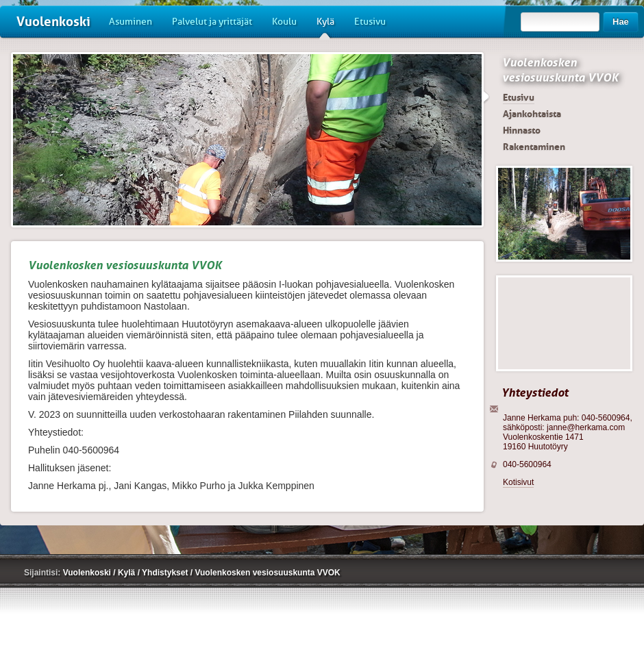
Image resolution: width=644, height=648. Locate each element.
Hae (621, 22)
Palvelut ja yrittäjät (212, 22)
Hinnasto (522, 130)
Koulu (284, 22)
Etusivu (370, 22)
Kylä (325, 27)
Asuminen (131, 22)
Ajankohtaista (532, 114)
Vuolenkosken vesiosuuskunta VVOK (560, 70)
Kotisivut (518, 482)
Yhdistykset (166, 573)
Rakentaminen (534, 147)
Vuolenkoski (53, 22)
